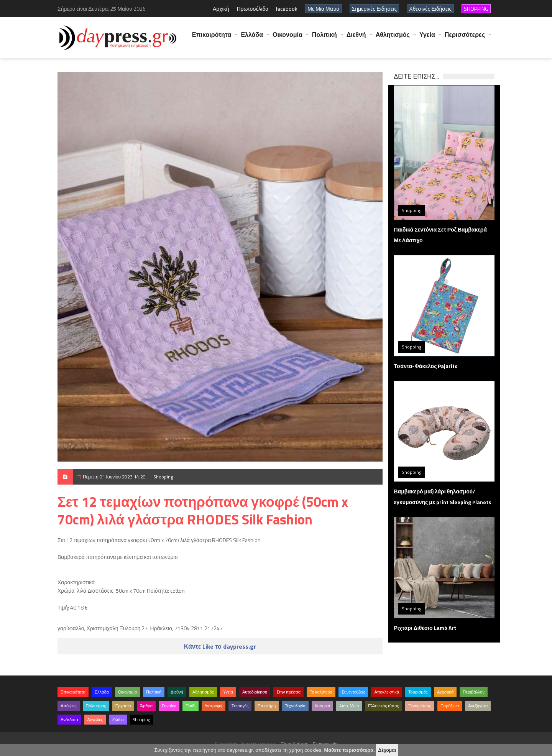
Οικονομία (287, 38)
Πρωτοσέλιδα (252, 9)
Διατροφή (214, 706)
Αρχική (221, 9)
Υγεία (427, 38)
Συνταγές (240, 706)
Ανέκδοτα (69, 720)
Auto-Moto (349, 706)
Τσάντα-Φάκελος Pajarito (426, 366)
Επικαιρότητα (212, 38)
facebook (287, 9)
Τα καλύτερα (321, 692)
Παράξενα (450, 706)
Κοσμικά (323, 706)
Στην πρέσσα (288, 692)
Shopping (163, 477)
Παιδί (190, 706)
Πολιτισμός (96, 706)
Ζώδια (118, 720)
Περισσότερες (465, 38)
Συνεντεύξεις (353, 692)
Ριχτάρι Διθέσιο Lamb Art (425, 628)
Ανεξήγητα (478, 706)
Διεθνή (356, 38)
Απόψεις (69, 706)
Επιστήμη (267, 706)
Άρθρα (146, 706)
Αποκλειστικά (387, 692)
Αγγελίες (95, 720)
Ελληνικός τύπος (383, 706)
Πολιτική (324, 38)
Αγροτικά (445, 692)
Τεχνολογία (295, 706)
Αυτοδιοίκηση (255, 692)
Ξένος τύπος (420, 706)
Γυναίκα (169, 706)
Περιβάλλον (474, 692)
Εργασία (123, 706)
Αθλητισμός (393, 38)
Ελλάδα (252, 38)
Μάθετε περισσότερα (349, 750)
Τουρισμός (418, 692)
